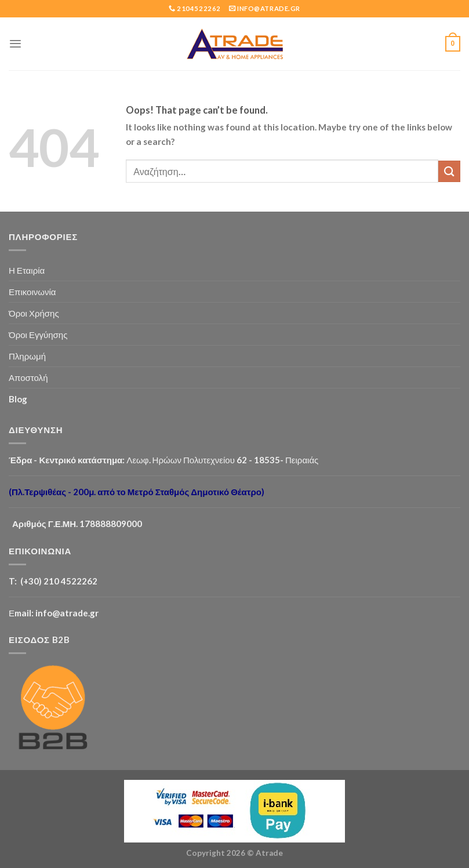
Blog (18, 399)
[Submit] (449, 171)
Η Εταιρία (27, 270)
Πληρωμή (27, 356)
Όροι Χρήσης (34, 313)
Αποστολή (28, 377)
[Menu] (15, 44)
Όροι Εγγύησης (38, 335)
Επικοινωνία (32, 292)
